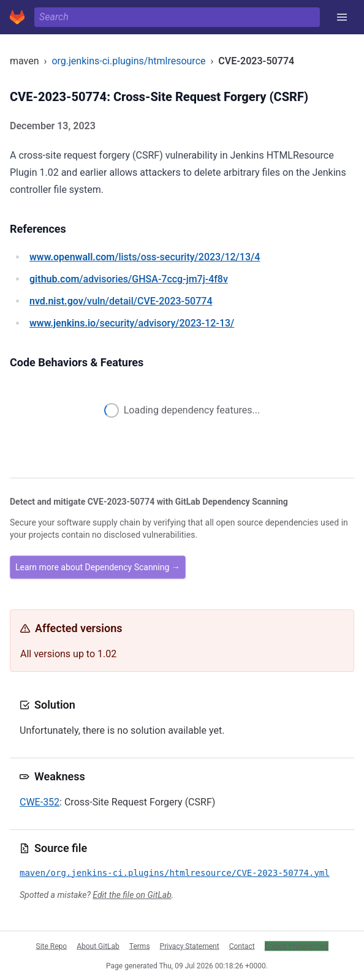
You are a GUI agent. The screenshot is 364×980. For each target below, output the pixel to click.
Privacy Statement (190, 946)
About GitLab (98, 946)
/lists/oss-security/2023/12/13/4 (145, 257)
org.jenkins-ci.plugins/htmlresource (128, 61)
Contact (242, 946)
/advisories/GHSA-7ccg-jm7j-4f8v (129, 279)
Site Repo (52, 946)
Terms (140, 946)
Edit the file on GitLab (132, 895)
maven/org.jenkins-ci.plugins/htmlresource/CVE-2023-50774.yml (175, 873)
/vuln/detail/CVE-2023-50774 (121, 301)
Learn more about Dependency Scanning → (98, 567)
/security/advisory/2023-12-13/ (132, 323)
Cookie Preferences (297, 946)
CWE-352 (40, 802)
